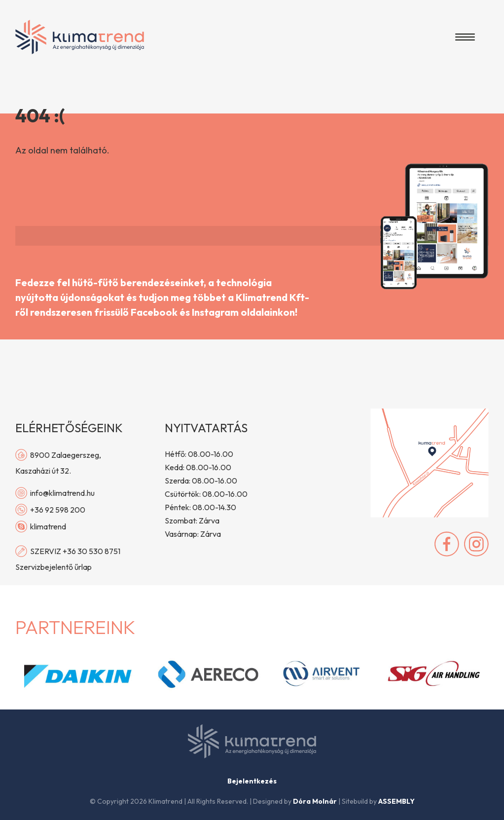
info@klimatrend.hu (55, 493)
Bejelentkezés (252, 781)
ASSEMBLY (396, 801)
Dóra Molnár (315, 801)
